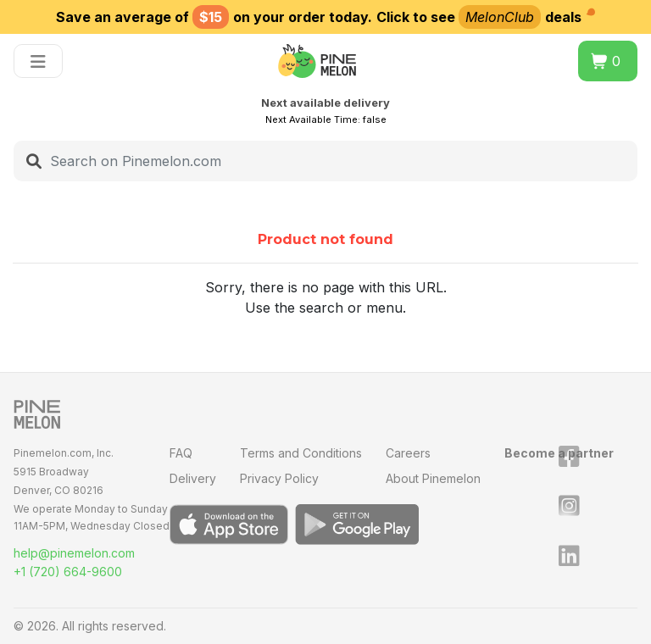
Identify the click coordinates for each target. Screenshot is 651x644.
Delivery (193, 478)
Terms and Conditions (301, 453)
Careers (408, 453)
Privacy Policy (279, 478)
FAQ (181, 453)
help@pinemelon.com (74, 553)
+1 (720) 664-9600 (68, 572)
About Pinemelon (433, 478)
